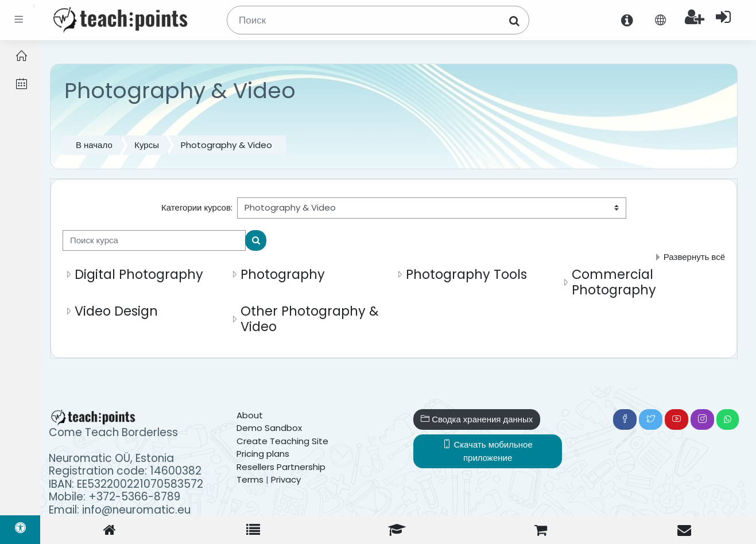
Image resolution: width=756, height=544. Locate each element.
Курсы (147, 145)
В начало (94, 145)
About (250, 415)
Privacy (286, 479)
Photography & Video (226, 145)
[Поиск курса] (154, 241)
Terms (250, 479)
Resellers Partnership (281, 467)
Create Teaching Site (282, 441)
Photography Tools (466, 274)
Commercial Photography (614, 282)
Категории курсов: (197, 207)
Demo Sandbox (269, 428)
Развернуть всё (694, 257)
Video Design (116, 311)
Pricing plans (263, 454)
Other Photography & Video (310, 319)
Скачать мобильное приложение (487, 451)
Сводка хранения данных (477, 419)
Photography (283, 274)
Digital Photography (139, 274)
